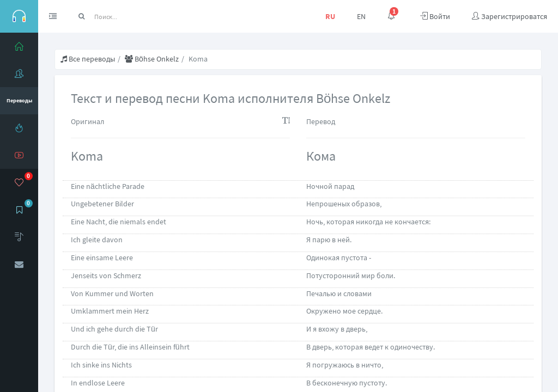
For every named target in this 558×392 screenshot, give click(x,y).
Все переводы (88, 59)
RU (330, 16)
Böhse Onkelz (152, 59)
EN (361, 16)
